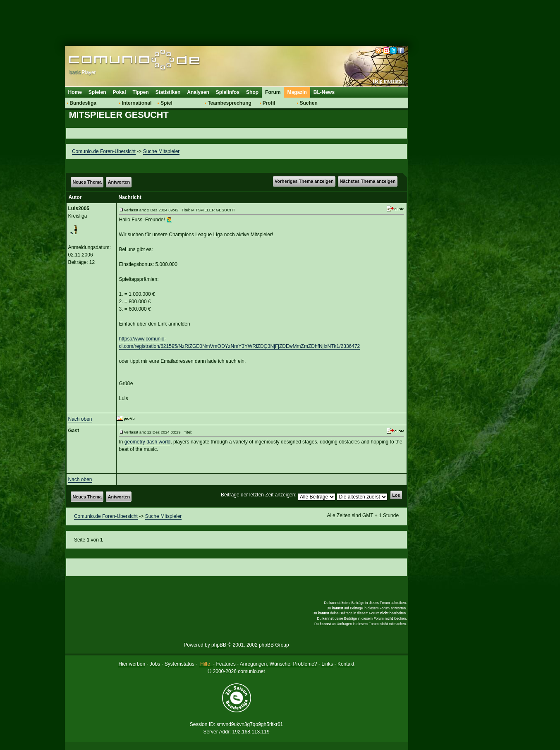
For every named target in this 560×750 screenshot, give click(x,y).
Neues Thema (87, 182)
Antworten (119, 182)
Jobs (155, 664)
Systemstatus (179, 664)
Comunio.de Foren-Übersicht (104, 151)
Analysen (198, 92)
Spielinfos (228, 92)
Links (327, 664)
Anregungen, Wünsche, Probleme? (279, 664)
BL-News (324, 92)
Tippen (141, 92)
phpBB (219, 645)
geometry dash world (147, 442)
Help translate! (389, 81)
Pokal (120, 92)
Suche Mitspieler (162, 151)
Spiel (166, 103)
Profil (269, 103)
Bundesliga (83, 103)
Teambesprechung (230, 103)
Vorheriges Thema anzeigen (304, 181)
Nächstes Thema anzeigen (367, 181)
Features (226, 664)
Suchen (308, 103)
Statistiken (168, 92)
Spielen (97, 92)
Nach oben (80, 419)
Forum (273, 92)
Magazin (297, 92)
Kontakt (346, 664)
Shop (252, 92)
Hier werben (132, 664)
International (136, 103)
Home (75, 92)
